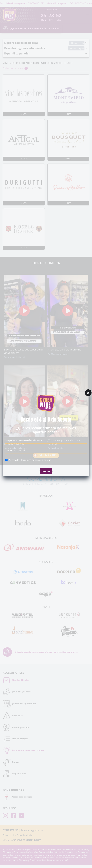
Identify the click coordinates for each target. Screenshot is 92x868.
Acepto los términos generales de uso (30, 460)
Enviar (46, 471)
